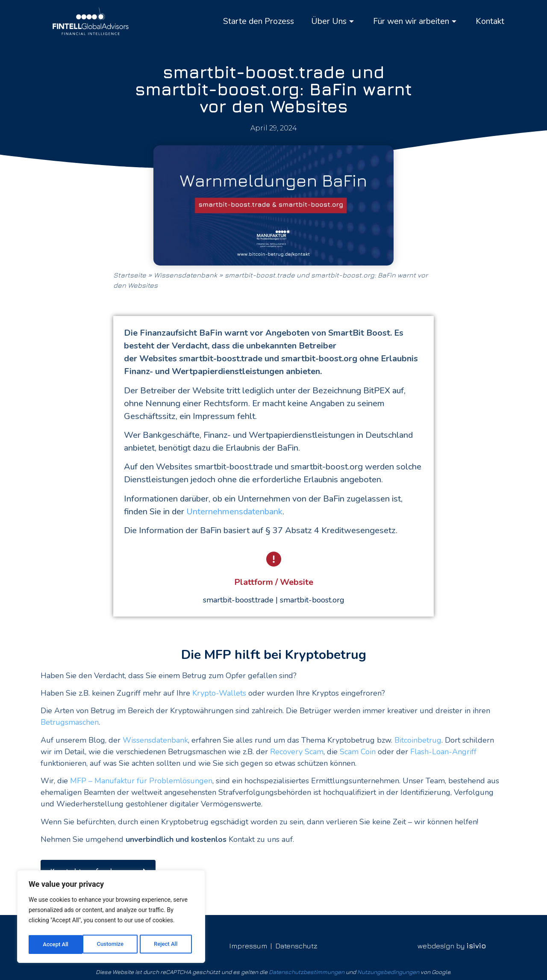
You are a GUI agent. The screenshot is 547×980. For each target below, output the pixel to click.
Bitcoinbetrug (418, 740)
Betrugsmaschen (70, 722)
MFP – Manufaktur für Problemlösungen (141, 781)
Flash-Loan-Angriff (442, 752)
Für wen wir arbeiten (411, 21)
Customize (56, 945)
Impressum (248, 944)
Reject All (112, 945)
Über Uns (325, 21)
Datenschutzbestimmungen (307, 970)
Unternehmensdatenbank (234, 512)
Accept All (167, 945)
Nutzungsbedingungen (388, 970)
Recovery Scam (297, 752)
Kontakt (489, 21)
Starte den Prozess (248, 21)
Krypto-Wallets (219, 693)
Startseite (130, 275)
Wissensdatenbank (185, 275)
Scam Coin (358, 752)
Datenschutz (296, 944)
